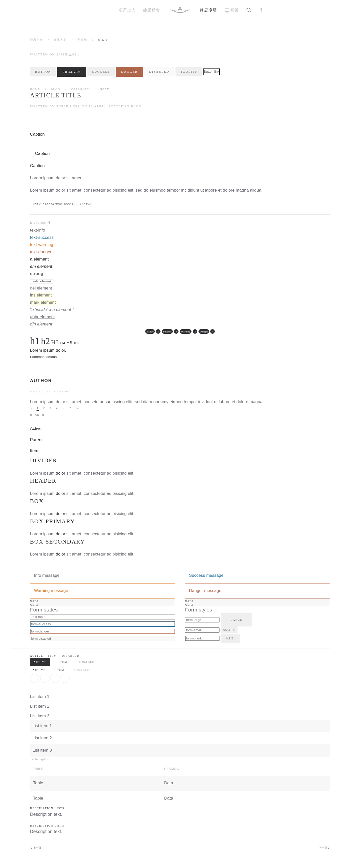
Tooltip (189, 72)
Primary (72, 72)
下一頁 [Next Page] (324, 848)
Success (101, 72)
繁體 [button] (232, 10)
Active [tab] (39, 670)
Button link (211, 72)
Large (237, 620)
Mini (230, 638)
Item (34, 451)
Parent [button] (36, 440)
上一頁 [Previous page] (36, 848)
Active (36, 429)
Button (43, 72)
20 (71, 408)
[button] (249, 10)
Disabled (159, 72)
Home (35, 89)
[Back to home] (180, 10)
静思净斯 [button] (208, 10)
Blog (55, 89)
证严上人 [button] (127, 10)
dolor (60, 473)
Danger (129, 72)
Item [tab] (60, 670)
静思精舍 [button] (152, 10)
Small (229, 630)
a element (39, 259)
